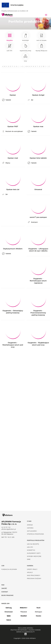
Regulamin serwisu (26, 628)
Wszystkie (10, 37)
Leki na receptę (41, 37)
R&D (3, 585)
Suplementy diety (25, 47)
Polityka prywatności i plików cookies (26, 630)
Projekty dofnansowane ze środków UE (16, 11)
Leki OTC (9, 47)
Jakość (4, 588)
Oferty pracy (32, 569)
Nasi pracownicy (34, 575)
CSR (3, 566)
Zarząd (30, 525)
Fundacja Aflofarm (9, 569)
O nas (29, 521)
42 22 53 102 (6, 527)
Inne (25, 57)
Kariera (30, 566)
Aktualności (32, 531)
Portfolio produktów (36, 540)
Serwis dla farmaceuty (25, 632)
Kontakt (5, 592)
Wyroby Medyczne (41, 47)
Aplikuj (30, 572)
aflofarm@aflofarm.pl (9, 529)
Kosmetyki (25, 37)
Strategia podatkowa (35, 534)
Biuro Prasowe (7, 595)
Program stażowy (34, 579)
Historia (30, 528)
